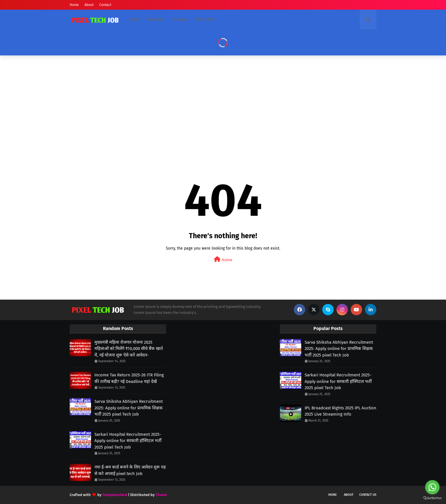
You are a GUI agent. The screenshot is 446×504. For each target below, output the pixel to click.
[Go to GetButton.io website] (432, 498)
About (89, 5)
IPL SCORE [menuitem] (205, 19)
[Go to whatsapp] (432, 487)
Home (74, 5)
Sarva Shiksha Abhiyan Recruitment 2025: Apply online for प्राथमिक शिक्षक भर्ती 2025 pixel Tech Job (129, 408)
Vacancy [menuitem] (180, 19)
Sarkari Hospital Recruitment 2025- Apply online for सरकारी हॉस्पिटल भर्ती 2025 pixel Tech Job (128, 441)
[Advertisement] (223, 104)
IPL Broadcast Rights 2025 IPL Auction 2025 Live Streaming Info (340, 411)
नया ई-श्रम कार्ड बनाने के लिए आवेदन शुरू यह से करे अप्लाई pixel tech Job (130, 470)
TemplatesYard (115, 495)
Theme (161, 495)
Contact (105, 5)
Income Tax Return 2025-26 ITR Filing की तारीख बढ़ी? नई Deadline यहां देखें (129, 378)
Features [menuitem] (156, 19)
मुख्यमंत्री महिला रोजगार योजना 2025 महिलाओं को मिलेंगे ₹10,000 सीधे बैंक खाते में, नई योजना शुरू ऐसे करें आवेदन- (129, 349)
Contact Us (368, 495)
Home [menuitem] (134, 19)
